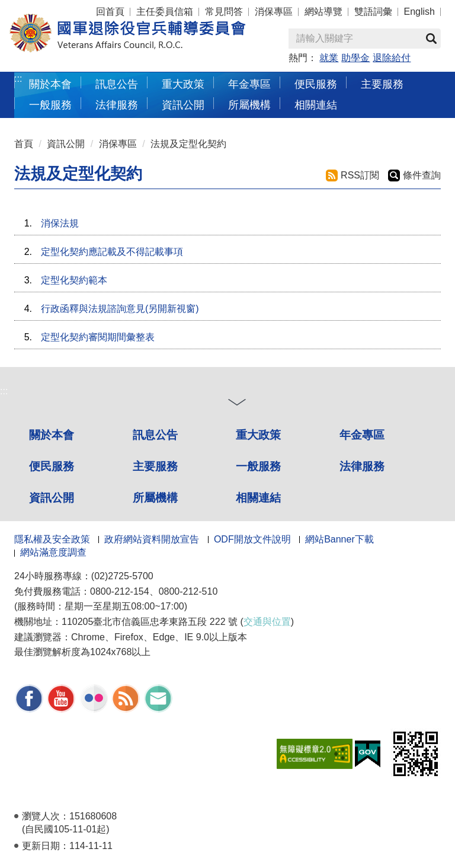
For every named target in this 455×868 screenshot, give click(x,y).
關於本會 (50, 84)
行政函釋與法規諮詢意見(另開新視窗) (120, 309)
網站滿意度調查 (53, 552)
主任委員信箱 (165, 12)
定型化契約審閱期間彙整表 (98, 337)
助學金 (355, 58)
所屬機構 (249, 105)
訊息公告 (117, 84)
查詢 (431, 39)
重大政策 (183, 84)
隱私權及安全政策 (52, 539)
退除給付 (392, 58)
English (419, 12)
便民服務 (316, 84)
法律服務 (117, 105)
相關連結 (316, 105)
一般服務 (50, 105)
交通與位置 (267, 622)
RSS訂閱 (360, 175)
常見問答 (224, 12)
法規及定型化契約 (188, 144)
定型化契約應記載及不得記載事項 (112, 252)
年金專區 (249, 84)
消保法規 (60, 223)
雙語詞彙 (373, 12)
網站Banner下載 (339, 539)
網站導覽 (323, 12)
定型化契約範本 (74, 280)
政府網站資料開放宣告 (152, 539)
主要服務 (382, 84)
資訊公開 (183, 105)
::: (18, 79)
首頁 (24, 144)
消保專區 (274, 12)
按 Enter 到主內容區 (53, 8)
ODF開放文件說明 (252, 539)
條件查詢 (422, 175)
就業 (329, 58)
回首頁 (110, 12)
